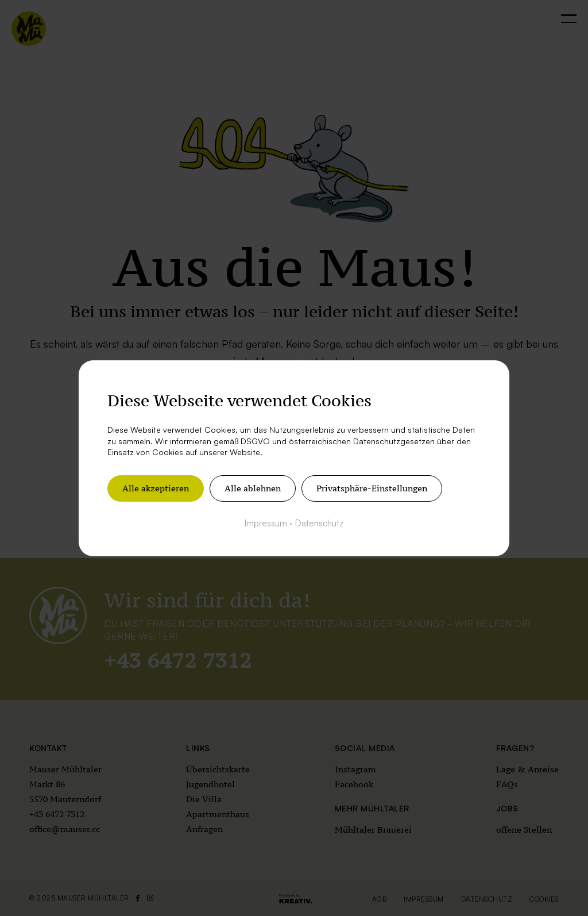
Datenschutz (319, 523)
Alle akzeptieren (156, 488)
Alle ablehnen (253, 488)
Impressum (266, 523)
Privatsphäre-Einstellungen (372, 488)
